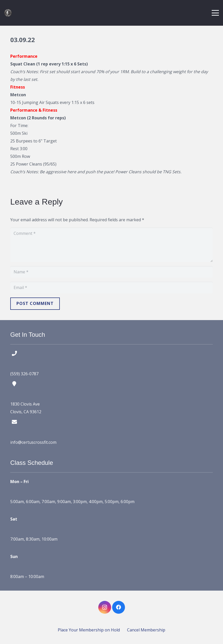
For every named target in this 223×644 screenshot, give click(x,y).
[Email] (112, 288)
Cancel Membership (146, 630)
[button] (215, 13)
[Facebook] (119, 607)
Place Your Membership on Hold (89, 630)
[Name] (112, 272)
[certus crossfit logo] (8, 13)
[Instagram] (105, 607)
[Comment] (112, 245)
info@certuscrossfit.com (33, 442)
